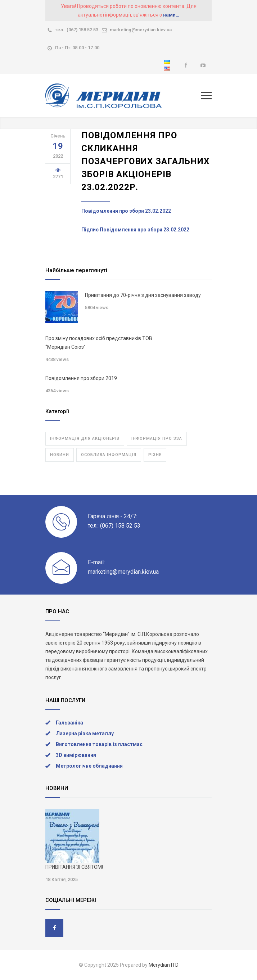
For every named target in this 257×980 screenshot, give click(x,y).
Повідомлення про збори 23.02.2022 (126, 211)
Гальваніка (69, 723)
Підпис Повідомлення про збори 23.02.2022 (135, 230)
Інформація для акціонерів (85, 439)
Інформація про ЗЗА (157, 439)
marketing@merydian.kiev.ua (141, 30)
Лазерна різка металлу (85, 733)
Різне (155, 455)
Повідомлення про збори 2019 (81, 378)
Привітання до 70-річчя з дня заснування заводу (143, 295)
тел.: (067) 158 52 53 (77, 30)
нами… (171, 15)
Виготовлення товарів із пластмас (99, 744)
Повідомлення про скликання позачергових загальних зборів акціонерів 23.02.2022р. (145, 161)
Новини (60, 455)
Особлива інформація (109, 455)
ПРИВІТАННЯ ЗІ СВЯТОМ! (74, 867)
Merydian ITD (164, 965)
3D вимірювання (76, 755)
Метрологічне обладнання (89, 766)
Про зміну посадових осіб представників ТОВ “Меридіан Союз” (99, 343)
